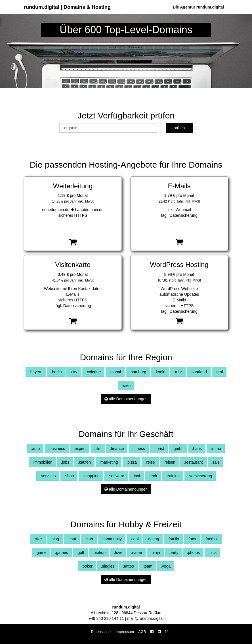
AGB (142, 632)
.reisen (169, 462)
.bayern (36, 372)
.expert (80, 449)
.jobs (65, 462)
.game (41, 553)
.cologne (93, 372)
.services (48, 476)
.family (173, 539)
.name (136, 553)
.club (89, 539)
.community (112, 539)
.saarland (199, 372)
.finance (117, 449)
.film (98, 449)
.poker (87, 566)
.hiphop (99, 553)
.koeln (160, 372)
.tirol (219, 372)
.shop (69, 476)
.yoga (166, 566)
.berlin (56, 372)
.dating (153, 539)
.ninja (155, 553)
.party (173, 553)
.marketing (109, 462)
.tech (153, 476)
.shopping (91, 476)
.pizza (132, 462)
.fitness (138, 449)
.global (115, 372)
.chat (72, 539)
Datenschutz (101, 632)
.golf (80, 553)
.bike (38, 539)
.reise (150, 462)
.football (212, 539)
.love (118, 553)
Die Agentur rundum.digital (198, 7)
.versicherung (200, 476)
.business (57, 449)
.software (116, 476)
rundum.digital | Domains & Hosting (67, 7)
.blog (54, 539)
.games (62, 553)
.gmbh (178, 449)
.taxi (136, 476)
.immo (216, 449)
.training (173, 476)
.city (74, 372)
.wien (126, 385)
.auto (35, 449)
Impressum (125, 632)
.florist (159, 449)
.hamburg (138, 372)
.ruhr (178, 372)
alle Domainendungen (126, 399)
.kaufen (84, 462)
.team (147, 566)
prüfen (179, 128)
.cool (135, 539)
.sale (216, 462)
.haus (197, 449)
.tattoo (128, 566)
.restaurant (193, 462)
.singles (108, 566)
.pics (212, 553)
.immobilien (42, 462)
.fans (192, 539)
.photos (193, 553)
